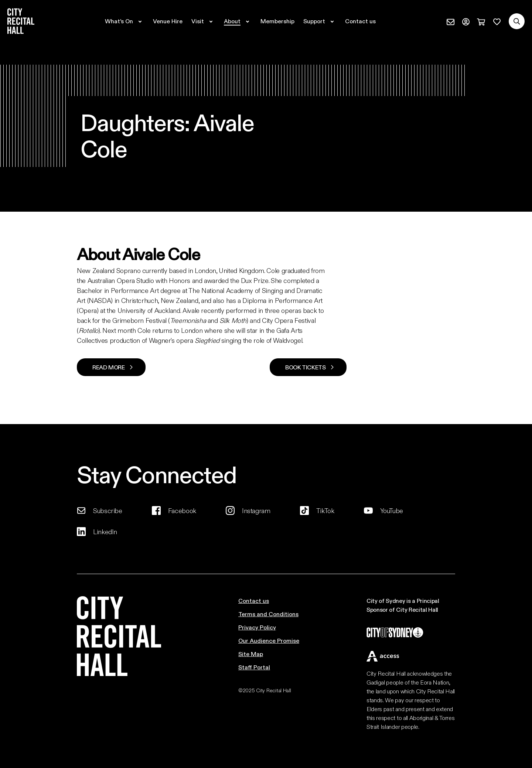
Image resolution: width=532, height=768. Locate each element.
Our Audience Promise (269, 640)
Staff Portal (254, 667)
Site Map (251, 654)
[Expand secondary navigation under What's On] (125, 21)
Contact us (254, 600)
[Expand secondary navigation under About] (238, 21)
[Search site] (517, 21)
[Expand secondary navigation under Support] (320, 21)
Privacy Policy (257, 627)
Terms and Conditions (268, 614)
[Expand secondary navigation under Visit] (203, 21)
